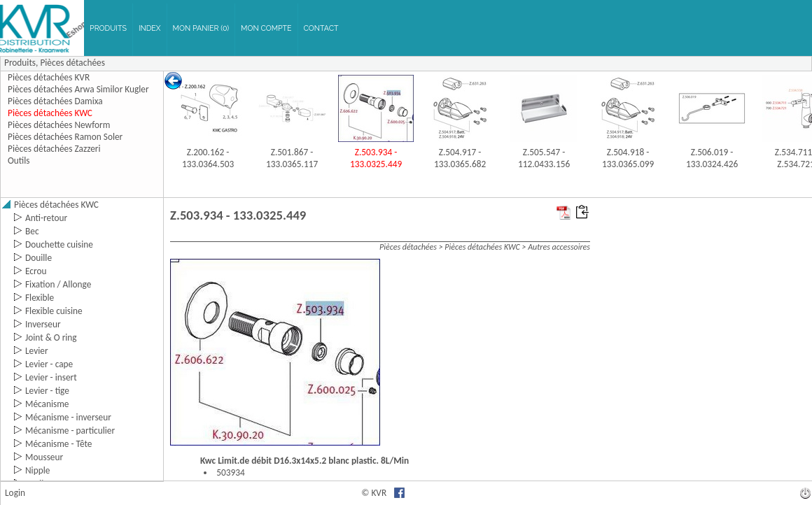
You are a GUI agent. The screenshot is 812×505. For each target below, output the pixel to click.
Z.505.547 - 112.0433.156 (544, 158)
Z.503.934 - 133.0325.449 (376, 158)
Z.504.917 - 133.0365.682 (460, 158)
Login (15, 493)
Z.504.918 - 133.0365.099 (628, 158)
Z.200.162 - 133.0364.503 (208, 158)
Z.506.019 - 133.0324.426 (712, 158)
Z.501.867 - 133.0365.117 (292, 158)
